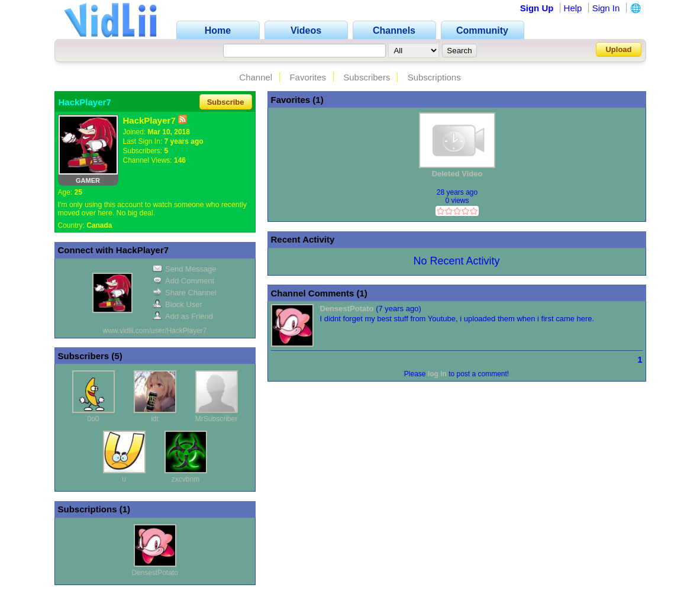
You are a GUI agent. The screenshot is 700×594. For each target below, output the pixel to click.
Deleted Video (457, 174)
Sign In (606, 8)
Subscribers (367, 77)
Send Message (185, 269)
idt (155, 419)
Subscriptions (434, 77)
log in (437, 374)
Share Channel (185, 293)
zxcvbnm (186, 479)
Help (573, 8)
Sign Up (537, 8)
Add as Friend (183, 316)
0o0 (93, 419)
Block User (178, 304)
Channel (256, 77)
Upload (618, 49)
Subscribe (226, 102)
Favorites (308, 77)
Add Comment (183, 281)
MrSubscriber (216, 419)
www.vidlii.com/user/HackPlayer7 (154, 331)
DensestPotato (155, 573)
